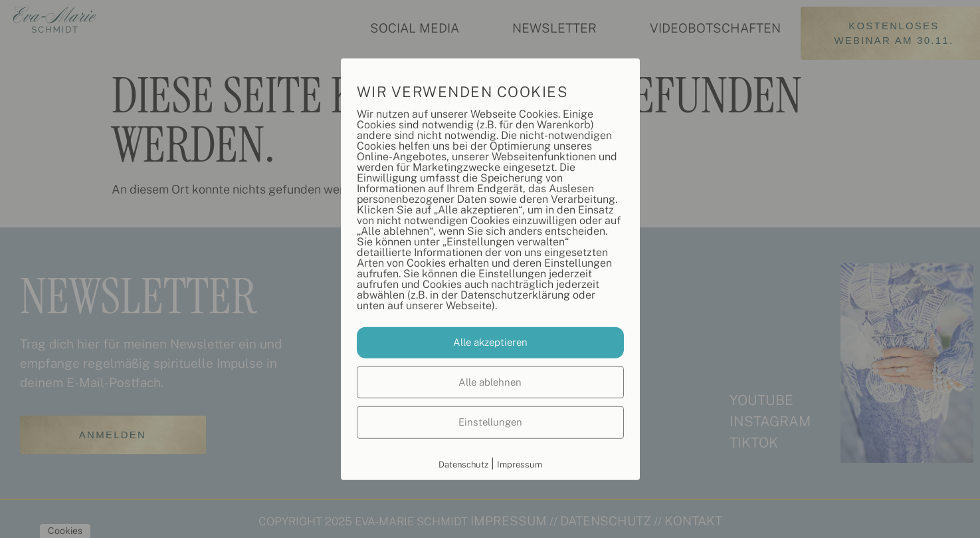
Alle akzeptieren (490, 342)
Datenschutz (463, 464)
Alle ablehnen (490, 381)
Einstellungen (490, 422)
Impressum (520, 464)
